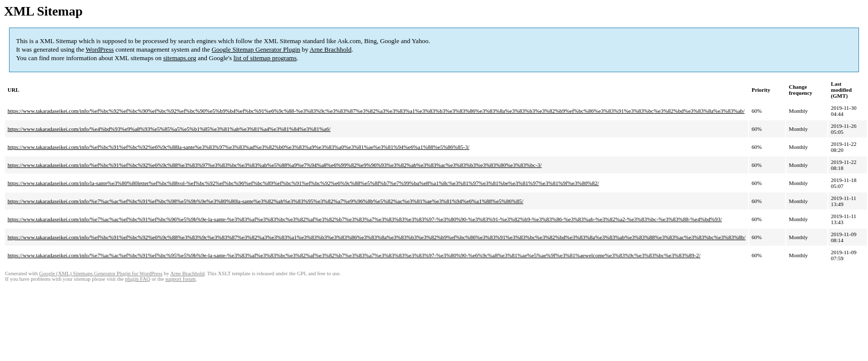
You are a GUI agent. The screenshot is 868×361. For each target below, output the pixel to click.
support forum (180, 279)
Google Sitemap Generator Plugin (256, 49)
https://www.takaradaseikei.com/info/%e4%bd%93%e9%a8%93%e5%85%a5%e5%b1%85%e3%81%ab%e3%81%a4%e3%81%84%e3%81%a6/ (169, 129)
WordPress (100, 49)
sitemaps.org (180, 58)
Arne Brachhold (330, 49)
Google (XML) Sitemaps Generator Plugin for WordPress (101, 274)
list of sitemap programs (265, 58)
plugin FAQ (137, 279)
